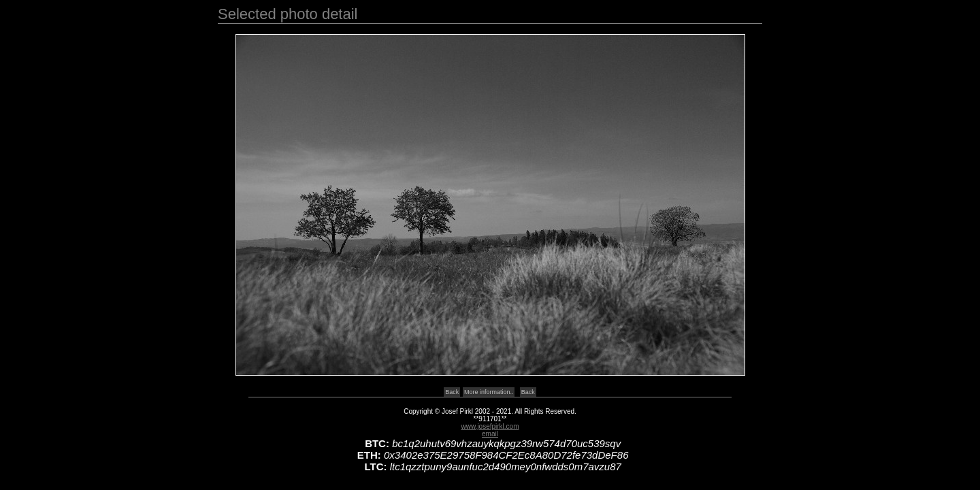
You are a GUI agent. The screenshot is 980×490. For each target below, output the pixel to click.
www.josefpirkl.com (490, 426)
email (490, 434)
